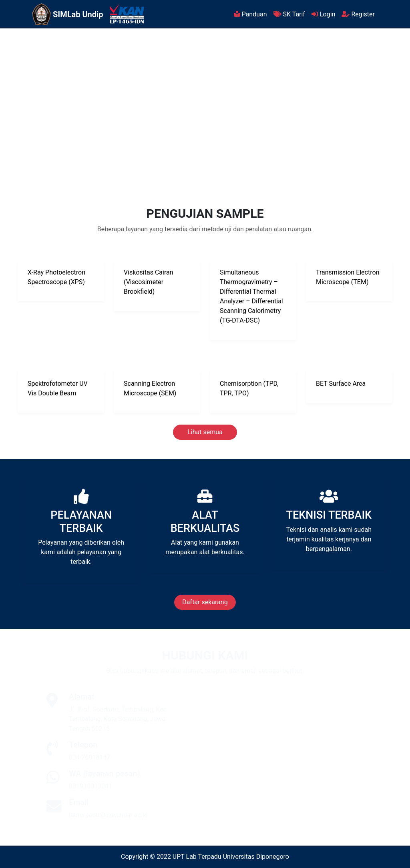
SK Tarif (289, 14)
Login (323, 14)
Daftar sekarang (205, 602)
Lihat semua (205, 432)
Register (358, 14)
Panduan (250, 14)
